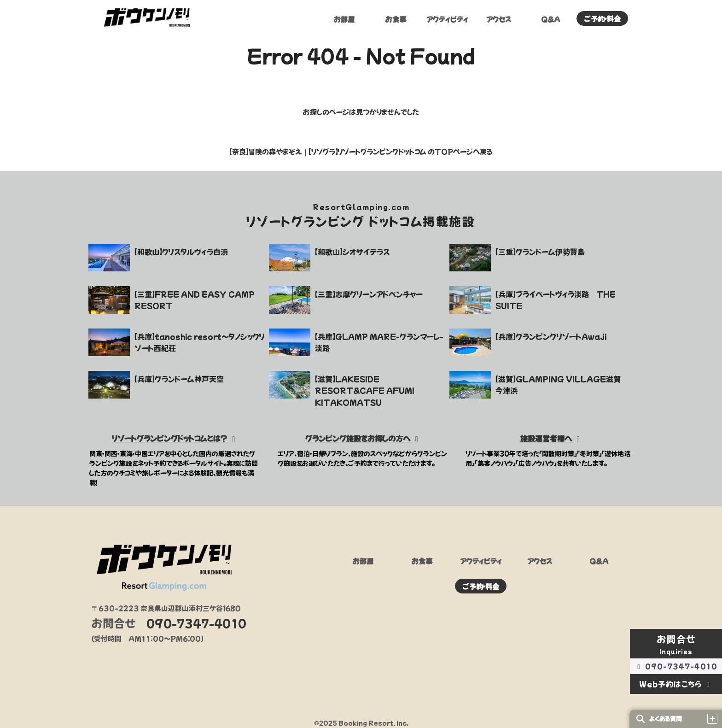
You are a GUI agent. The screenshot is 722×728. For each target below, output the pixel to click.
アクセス (499, 20)
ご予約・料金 (603, 19)
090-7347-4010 (676, 666)
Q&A (550, 20)
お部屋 (344, 20)
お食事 (396, 20)
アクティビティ (447, 20)
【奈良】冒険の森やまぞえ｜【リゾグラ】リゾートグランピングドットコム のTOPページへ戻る (361, 151)
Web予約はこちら (676, 684)
